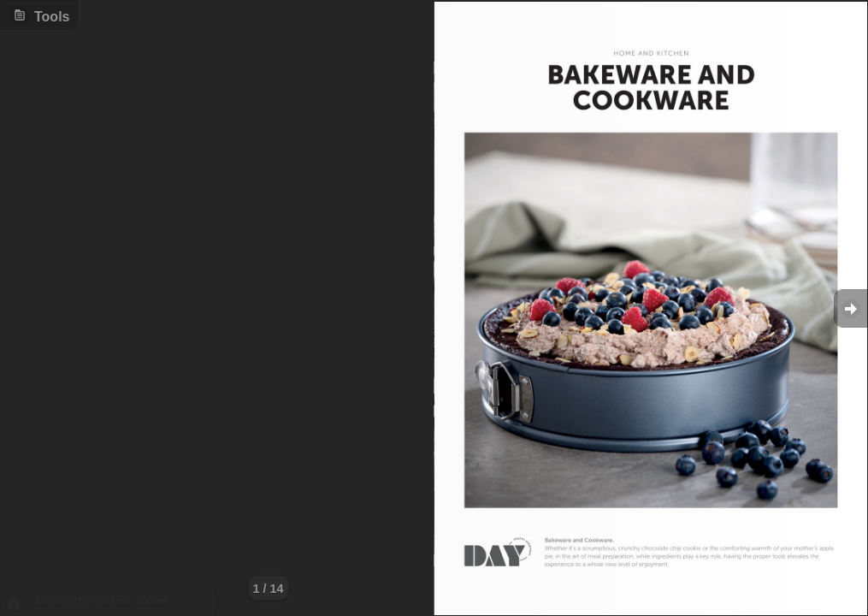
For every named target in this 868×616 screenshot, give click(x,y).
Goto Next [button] (851, 308)
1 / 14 (269, 589)
